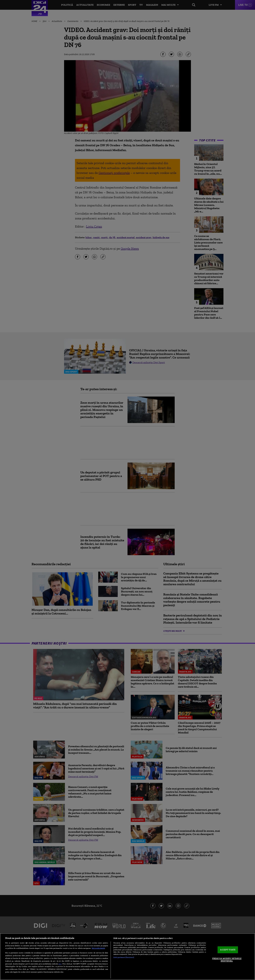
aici (60, 964)
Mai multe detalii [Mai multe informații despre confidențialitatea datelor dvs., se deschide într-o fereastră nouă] (98, 948)
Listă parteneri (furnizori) (124, 957)
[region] (127, 957)
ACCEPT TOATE (228, 950)
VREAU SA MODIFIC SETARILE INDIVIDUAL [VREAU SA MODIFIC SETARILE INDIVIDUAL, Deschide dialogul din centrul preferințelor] (227, 960)
